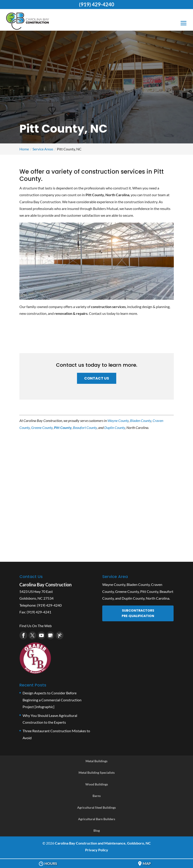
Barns (97, 796)
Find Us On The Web (36, 626)
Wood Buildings (97, 784)
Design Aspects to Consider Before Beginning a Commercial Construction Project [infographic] (52, 700)
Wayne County (118, 420)
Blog (97, 830)
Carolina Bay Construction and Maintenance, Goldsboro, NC (103, 843)
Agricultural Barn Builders (97, 819)
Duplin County (115, 427)
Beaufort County (85, 427)
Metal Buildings (96, 761)
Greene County (42, 427)
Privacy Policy (97, 850)
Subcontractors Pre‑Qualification (138, 613)
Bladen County (141, 420)
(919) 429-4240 (97, 4)
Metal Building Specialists (97, 772)
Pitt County (63, 427)
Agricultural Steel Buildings (96, 807)
